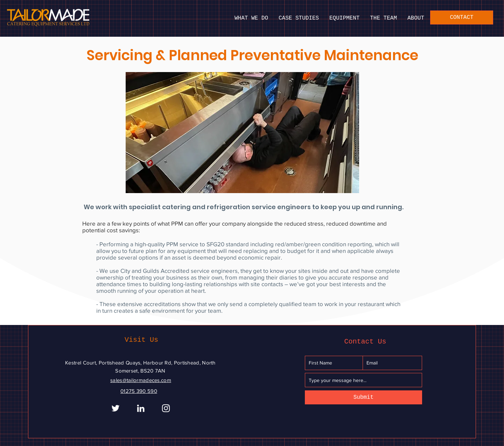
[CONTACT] (462, 17)
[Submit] (363, 397)
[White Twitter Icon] (115, 408)
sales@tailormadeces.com (141, 380)
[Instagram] (166, 408)
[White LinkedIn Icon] (141, 408)
